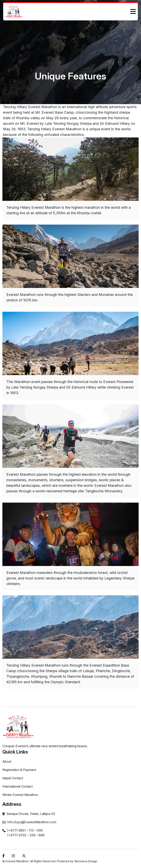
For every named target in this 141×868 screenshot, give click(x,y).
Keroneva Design (86, 861)
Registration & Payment (19, 770)
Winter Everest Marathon (20, 795)
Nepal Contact (13, 778)
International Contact (18, 786)
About (7, 761)
